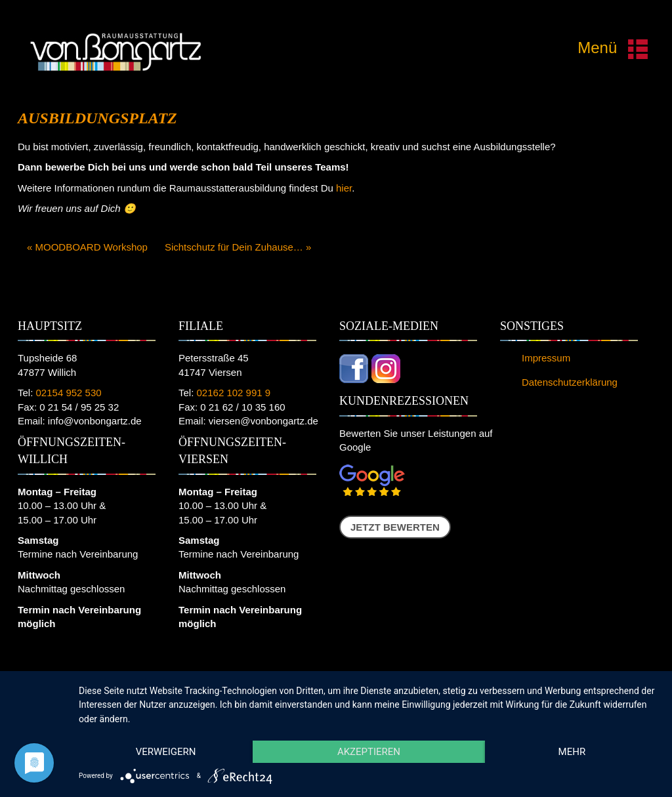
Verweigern (166, 752)
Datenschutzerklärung (570, 382)
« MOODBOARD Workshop (87, 247)
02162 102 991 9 (234, 393)
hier (344, 188)
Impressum (546, 358)
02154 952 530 (69, 393)
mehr (572, 752)
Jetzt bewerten (395, 527)
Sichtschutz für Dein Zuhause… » (238, 247)
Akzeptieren (369, 752)
